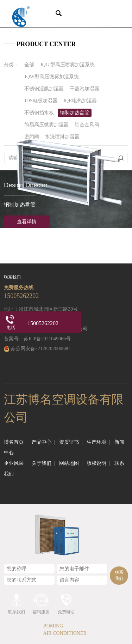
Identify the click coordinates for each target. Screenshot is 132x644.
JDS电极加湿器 (41, 101)
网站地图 (71, 463)
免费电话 (66, 612)
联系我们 (119, 575)
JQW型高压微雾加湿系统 (52, 77)
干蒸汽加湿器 (84, 89)
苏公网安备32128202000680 (40, 349)
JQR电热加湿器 (80, 101)
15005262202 (21, 296)
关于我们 (43, 463)
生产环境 (98, 442)
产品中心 (43, 442)
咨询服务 (41, 612)
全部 (29, 65)
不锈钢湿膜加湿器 (44, 89)
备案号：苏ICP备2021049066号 (37, 339)
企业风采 (16, 463)
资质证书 (71, 442)
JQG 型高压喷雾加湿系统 (67, 65)
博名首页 (16, 442)
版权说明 (98, 463)
